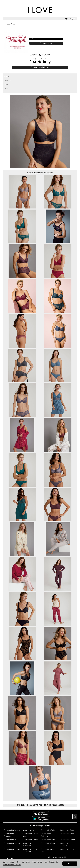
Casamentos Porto (48, 843)
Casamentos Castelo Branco (30, 835)
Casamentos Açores (12, 830)
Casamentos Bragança (9, 835)
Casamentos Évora (67, 834)
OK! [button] (70, 864)
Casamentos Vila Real (47, 850)
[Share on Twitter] (35, 62)
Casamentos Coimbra (46, 835)
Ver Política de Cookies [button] (12, 865)
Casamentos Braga (67, 830)
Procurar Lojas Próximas (40, 67)
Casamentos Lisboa (67, 840)
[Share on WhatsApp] (49, 62)
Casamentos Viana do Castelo (30, 850)
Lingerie (35, 59)
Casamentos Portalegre (27, 844)
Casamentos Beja (48, 830)
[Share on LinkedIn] (44, 62)
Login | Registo (70, 19)
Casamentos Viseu (67, 849)
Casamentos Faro (11, 840)
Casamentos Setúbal (12, 849)
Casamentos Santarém (64, 844)
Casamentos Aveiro (30, 830)
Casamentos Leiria (48, 840)
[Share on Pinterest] (40, 62)
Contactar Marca (46, 43)
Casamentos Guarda (30, 840)
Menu (11, 24)
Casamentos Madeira (12, 843)
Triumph (45, 59)
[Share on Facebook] (30, 62)
